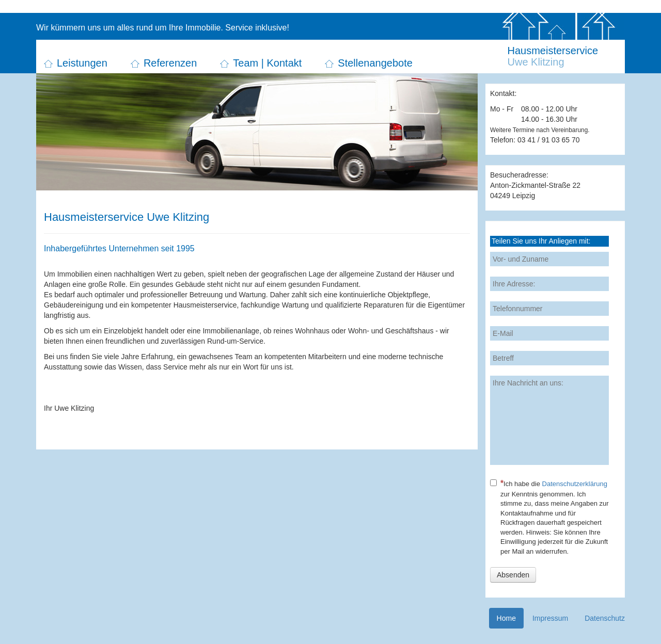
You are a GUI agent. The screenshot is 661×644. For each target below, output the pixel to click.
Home (506, 618)
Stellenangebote (375, 63)
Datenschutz (605, 618)
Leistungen (82, 63)
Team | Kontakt (267, 63)
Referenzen (170, 63)
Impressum (550, 618)
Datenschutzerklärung (575, 484)
